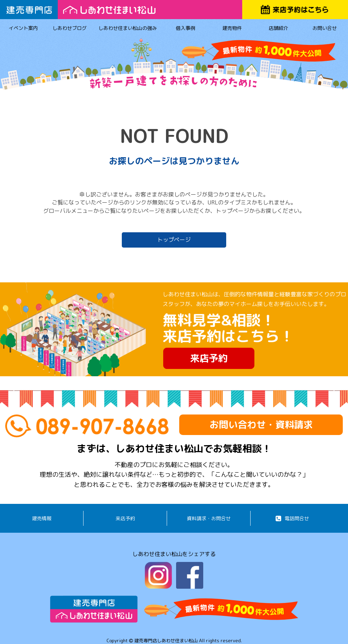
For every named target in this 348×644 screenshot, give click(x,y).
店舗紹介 (278, 29)
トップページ (174, 240)
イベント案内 (23, 29)
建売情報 (42, 518)
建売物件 (232, 29)
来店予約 (209, 358)
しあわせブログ (69, 29)
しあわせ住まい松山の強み (128, 29)
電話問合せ (292, 518)
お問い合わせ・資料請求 (261, 425)
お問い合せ (325, 29)
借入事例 (186, 29)
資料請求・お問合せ (209, 518)
